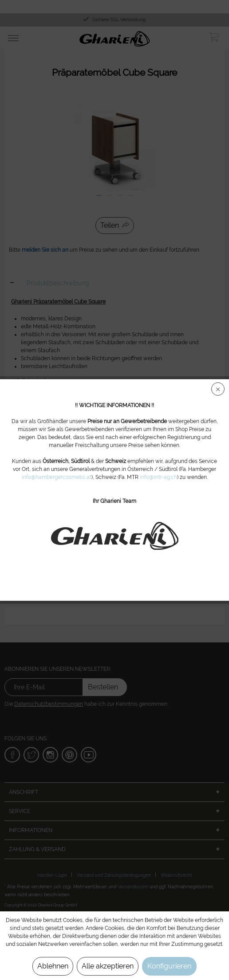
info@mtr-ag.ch (158, 477)
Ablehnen (53, 966)
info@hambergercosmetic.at (57, 477)
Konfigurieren (169, 966)
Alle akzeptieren (108, 966)
